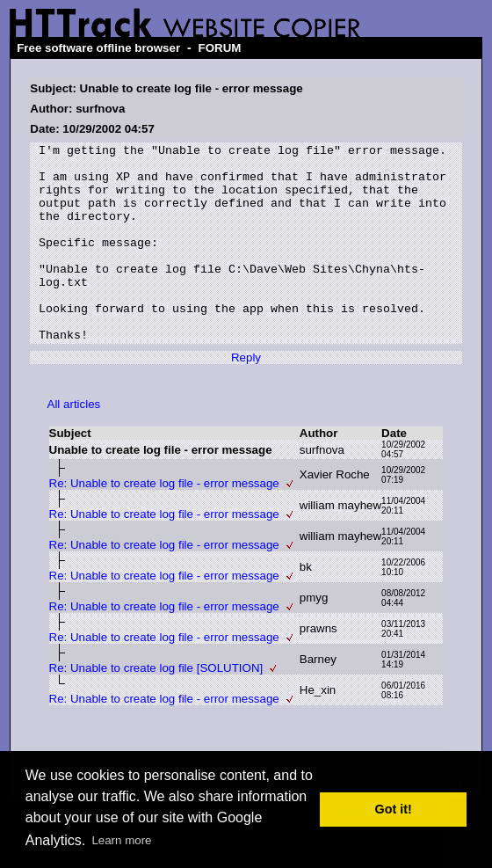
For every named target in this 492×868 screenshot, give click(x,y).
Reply (246, 397)
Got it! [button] (394, 809)
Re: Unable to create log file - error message (164, 523)
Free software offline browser (98, 48)
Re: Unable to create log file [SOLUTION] (156, 708)
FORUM (220, 48)
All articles (74, 444)
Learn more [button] (121, 840)
